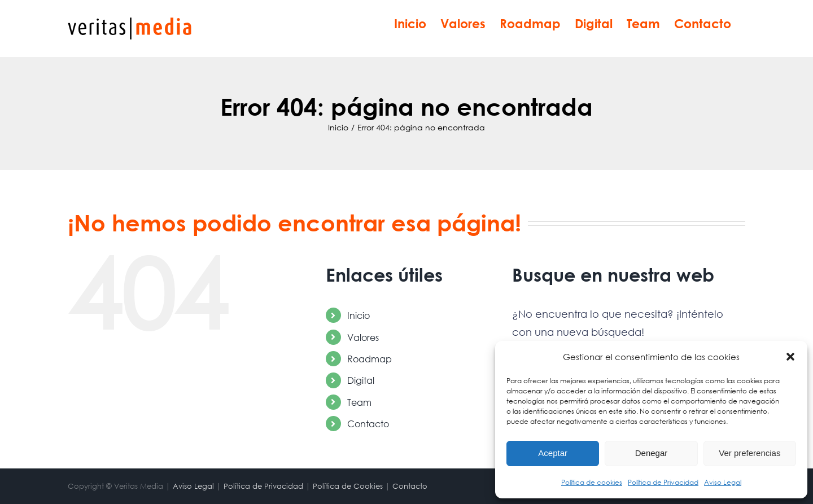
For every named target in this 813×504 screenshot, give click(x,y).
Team (359, 402)
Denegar (652, 453)
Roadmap (370, 359)
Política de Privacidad (663, 482)
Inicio (359, 315)
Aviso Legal (723, 482)
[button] (790, 357)
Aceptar (553, 453)
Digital (361, 380)
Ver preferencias (749, 453)
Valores (363, 337)
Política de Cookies (348, 486)
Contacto (368, 424)
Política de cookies (592, 482)
